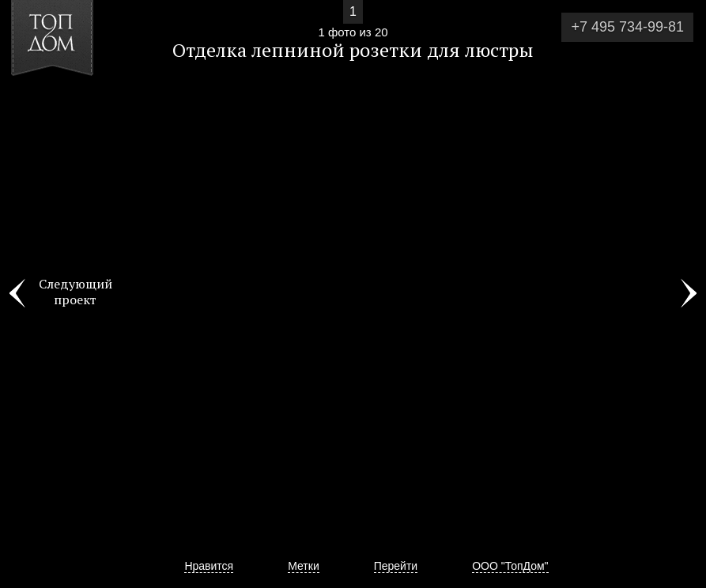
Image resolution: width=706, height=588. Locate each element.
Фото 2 (689, 294)
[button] (70, 104)
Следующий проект (76, 292)
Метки (304, 566)
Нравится (209, 566)
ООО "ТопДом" (510, 566)
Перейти (396, 566)
